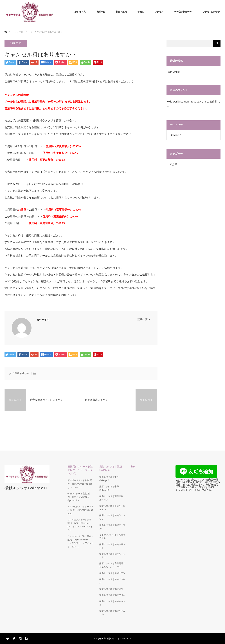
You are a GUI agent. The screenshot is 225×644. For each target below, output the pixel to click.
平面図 (141, 12)
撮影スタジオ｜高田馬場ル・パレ (111, 498)
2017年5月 (176, 135)
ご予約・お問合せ (211, 12)
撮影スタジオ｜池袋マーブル (112, 527)
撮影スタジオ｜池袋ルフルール (112, 613)
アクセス (159, 12)
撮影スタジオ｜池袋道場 (111, 589)
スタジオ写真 (79, 12)
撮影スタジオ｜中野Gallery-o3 (109, 488)
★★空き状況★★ (183, 12)
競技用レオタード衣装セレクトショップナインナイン (80, 470)
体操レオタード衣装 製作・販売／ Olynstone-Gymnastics (79, 497)
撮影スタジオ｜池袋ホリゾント (112, 546)
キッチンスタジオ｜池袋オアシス (112, 536)
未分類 (173, 164)
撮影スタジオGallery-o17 (26, 488)
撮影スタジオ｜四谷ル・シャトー (112, 556)
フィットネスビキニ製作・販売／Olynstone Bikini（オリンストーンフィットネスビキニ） (80, 542)
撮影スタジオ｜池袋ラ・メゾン (112, 517)
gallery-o (43, 319)
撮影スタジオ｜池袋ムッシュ (112, 603)
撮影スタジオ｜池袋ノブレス (112, 581)
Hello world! (173, 72)
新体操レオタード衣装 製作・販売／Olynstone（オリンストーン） (80, 484)
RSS (26, 638)
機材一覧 (101, 12)
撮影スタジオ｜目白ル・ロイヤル (112, 508)
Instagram (20, 638)
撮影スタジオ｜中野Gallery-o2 (109, 479)
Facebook (13, 638)
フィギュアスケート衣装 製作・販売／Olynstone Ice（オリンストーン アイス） (80, 525)
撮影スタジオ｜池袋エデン (112, 573)
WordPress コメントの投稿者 (200, 102)
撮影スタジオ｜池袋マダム (112, 595)
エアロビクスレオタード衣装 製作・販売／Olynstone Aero (80, 510)
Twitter (7, 638)
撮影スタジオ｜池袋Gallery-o (111, 468)
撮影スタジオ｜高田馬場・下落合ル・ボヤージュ (112, 565)
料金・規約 (121, 12)
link (133, 467)
